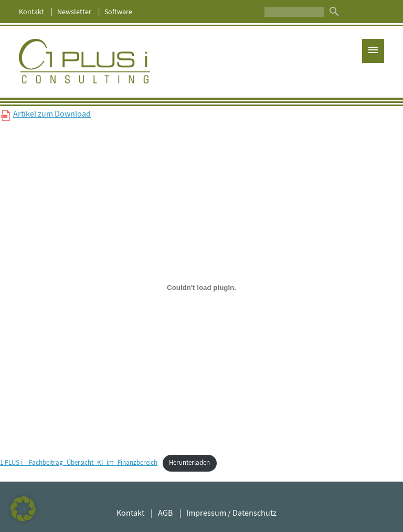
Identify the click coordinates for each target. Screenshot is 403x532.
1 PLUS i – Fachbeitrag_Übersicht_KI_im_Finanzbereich (79, 463)
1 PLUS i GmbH (84, 61)
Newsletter (74, 12)
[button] (23, 509)
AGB (165, 513)
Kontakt (31, 12)
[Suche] (294, 12)
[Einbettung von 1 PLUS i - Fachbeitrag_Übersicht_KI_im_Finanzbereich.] (201, 287)
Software (118, 12)
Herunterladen (189, 463)
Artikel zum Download (52, 114)
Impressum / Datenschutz (231, 513)
